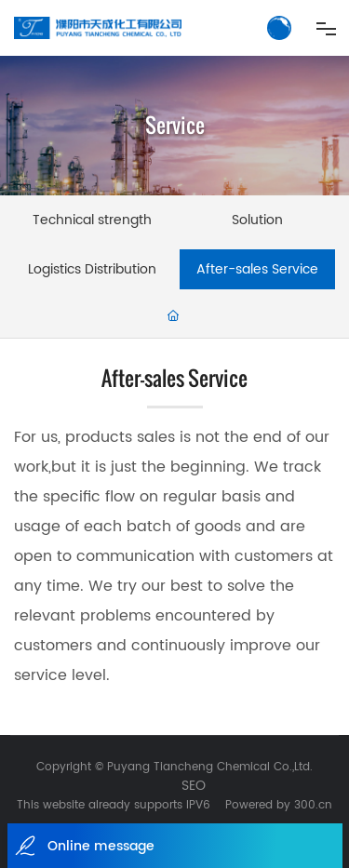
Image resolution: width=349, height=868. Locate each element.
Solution (257, 220)
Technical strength (92, 220)
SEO (194, 786)
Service (175, 125)
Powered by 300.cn (279, 805)
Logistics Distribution (92, 269)
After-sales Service (257, 269)
